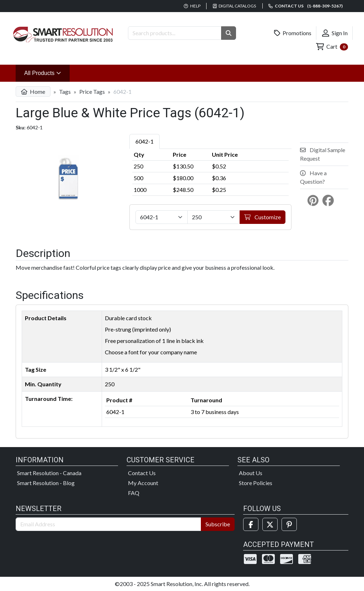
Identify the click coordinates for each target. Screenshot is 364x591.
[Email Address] (108, 524)
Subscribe (218, 524)
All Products (47, 72)
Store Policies (256, 483)
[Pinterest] (289, 524)
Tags (65, 92)
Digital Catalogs (235, 6)
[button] (229, 33)
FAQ (134, 493)
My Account (143, 483)
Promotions (293, 33)
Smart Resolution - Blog (46, 483)
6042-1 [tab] (144, 141)
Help (192, 6)
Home (33, 92)
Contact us (306, 6)
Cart (332, 47)
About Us (251, 473)
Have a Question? (313, 177)
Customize (263, 217)
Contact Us (142, 473)
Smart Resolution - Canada (49, 473)
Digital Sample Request (323, 154)
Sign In (335, 33)
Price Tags (92, 92)
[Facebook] (251, 524)
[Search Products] (175, 33)
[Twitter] (270, 524)
